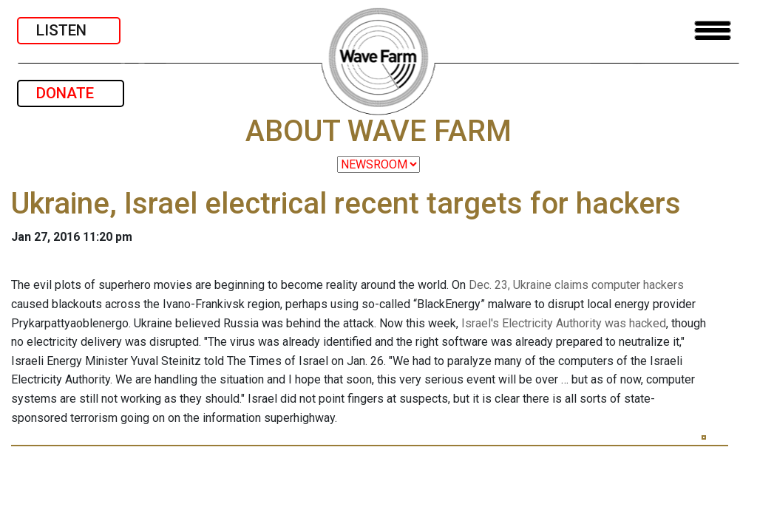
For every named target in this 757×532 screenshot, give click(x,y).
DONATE (71, 93)
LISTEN (69, 30)
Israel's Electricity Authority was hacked (564, 323)
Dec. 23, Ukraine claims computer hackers (576, 285)
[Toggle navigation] (713, 31)
